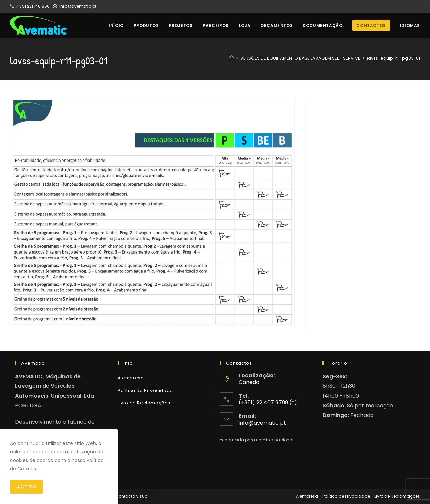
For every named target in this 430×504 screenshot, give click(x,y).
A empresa (131, 378)
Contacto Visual (132, 496)
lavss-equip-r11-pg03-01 (393, 58)
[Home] (232, 58)
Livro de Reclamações (144, 403)
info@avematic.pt (78, 6)
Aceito (27, 487)
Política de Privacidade (145, 390)
